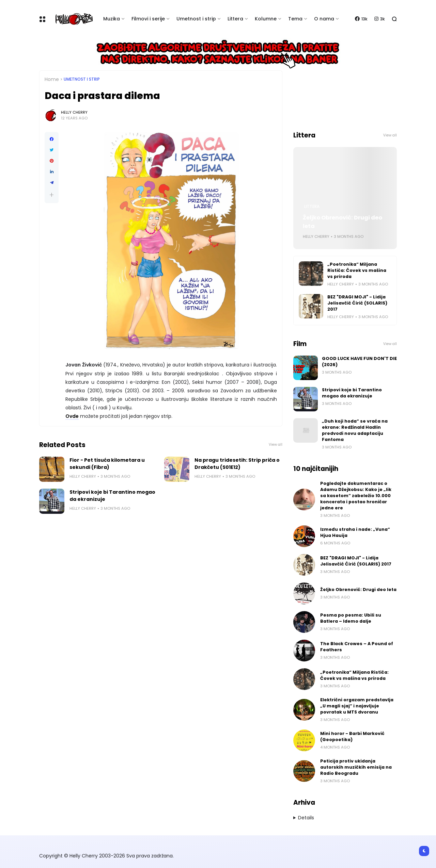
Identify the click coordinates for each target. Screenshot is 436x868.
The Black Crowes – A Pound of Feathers (357, 647)
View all (276, 445)
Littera (235, 19)
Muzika (112, 19)
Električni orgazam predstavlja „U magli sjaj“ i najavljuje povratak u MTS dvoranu (357, 706)
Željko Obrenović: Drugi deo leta (342, 222)
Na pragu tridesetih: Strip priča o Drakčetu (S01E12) (237, 464)
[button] (52, 195)
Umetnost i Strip (82, 79)
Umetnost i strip (196, 19)
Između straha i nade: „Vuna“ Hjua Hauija (355, 532)
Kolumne (266, 19)
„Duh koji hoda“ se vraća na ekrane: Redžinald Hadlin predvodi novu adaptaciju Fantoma (355, 430)
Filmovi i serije (148, 19)
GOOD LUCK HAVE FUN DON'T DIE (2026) (359, 362)
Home (52, 79)
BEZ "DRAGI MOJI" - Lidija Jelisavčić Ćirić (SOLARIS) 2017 (357, 303)
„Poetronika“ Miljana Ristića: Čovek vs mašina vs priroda (357, 270)
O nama (324, 19)
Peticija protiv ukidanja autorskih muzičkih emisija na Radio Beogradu (356, 767)
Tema (295, 19)
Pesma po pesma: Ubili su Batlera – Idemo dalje (351, 618)
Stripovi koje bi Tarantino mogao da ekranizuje (112, 496)
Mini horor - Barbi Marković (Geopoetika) (352, 736)
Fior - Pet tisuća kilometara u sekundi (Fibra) (107, 464)
